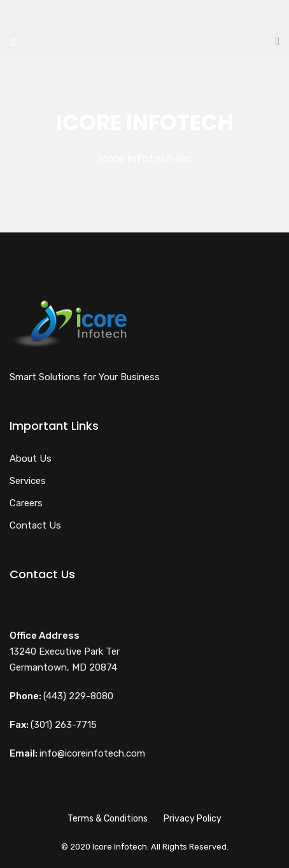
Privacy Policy (193, 819)
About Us (31, 459)
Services (28, 481)
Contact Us (35, 525)
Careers (26, 503)
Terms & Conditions (108, 819)
